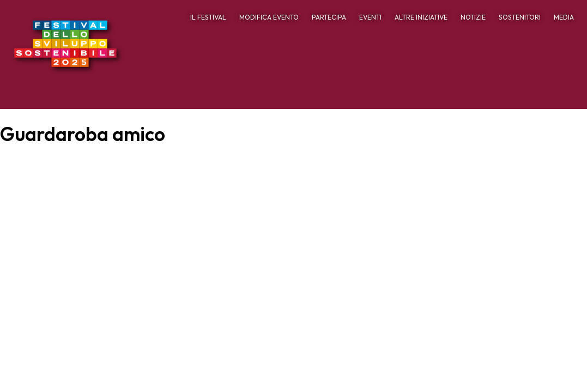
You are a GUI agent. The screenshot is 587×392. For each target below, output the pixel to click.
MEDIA (564, 17)
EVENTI (370, 17)
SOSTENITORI (520, 17)
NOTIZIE (473, 17)
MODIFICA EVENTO (269, 17)
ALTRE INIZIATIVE (421, 17)
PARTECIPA (329, 17)
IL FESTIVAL (208, 17)
